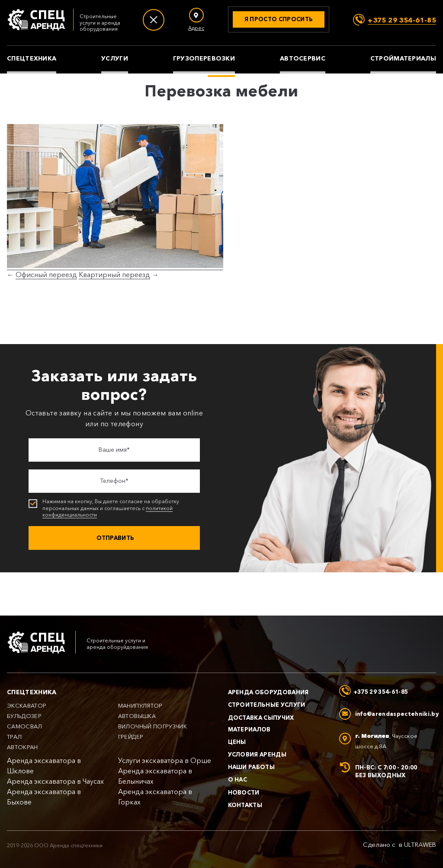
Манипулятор (140, 706)
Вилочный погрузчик (152, 726)
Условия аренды (257, 754)
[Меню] (154, 20)
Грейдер (131, 737)
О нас (238, 779)
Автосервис (303, 59)
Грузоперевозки (204, 59)
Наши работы (252, 767)
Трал (14, 737)
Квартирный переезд (114, 275)
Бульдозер (24, 716)
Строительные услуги (267, 705)
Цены (237, 742)
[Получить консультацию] (279, 19)
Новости (244, 792)
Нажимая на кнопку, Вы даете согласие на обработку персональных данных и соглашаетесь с (115, 508)
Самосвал (25, 726)
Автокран (22, 747)
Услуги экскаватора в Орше (165, 761)
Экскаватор (27, 706)
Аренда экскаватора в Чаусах (55, 781)
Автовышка (137, 716)
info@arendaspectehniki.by (397, 714)
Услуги (115, 59)
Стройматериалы (403, 59)
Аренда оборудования (268, 692)
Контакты (245, 805)
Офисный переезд (46, 275)
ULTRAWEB (420, 845)
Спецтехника (32, 59)
